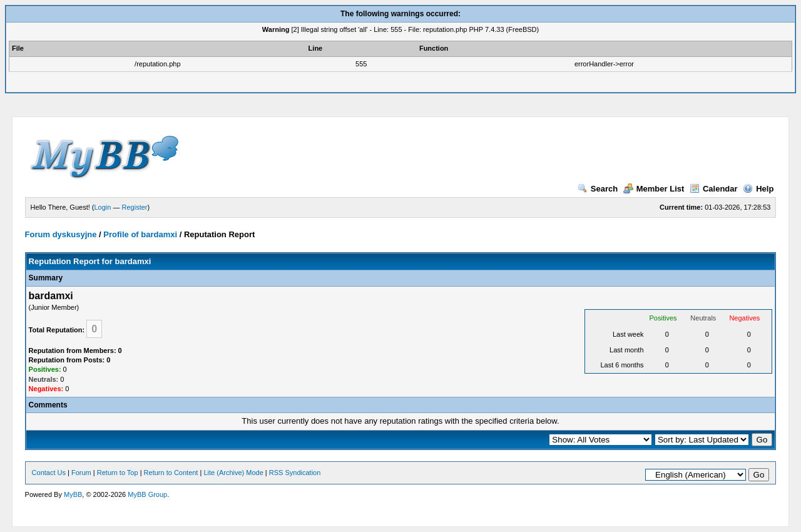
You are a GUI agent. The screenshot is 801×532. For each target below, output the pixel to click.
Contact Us (49, 473)
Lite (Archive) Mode (233, 473)
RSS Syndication (295, 473)
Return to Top (118, 473)
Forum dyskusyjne (61, 234)
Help (758, 189)
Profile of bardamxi (140, 234)
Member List (654, 189)
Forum (81, 473)
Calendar (714, 189)
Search (598, 189)
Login (103, 207)
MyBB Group (147, 494)
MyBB (73, 494)
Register (135, 207)
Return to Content (171, 473)
